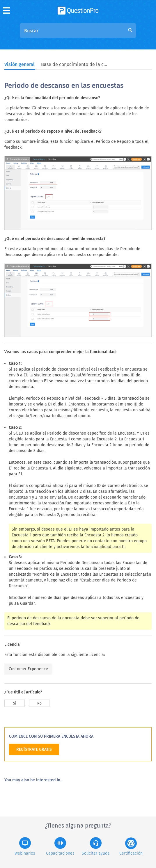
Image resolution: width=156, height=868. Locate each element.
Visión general (19, 64)
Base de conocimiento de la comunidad (75, 64)
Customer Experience (28, 669)
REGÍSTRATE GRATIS (34, 749)
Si (15, 703)
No (39, 703)
